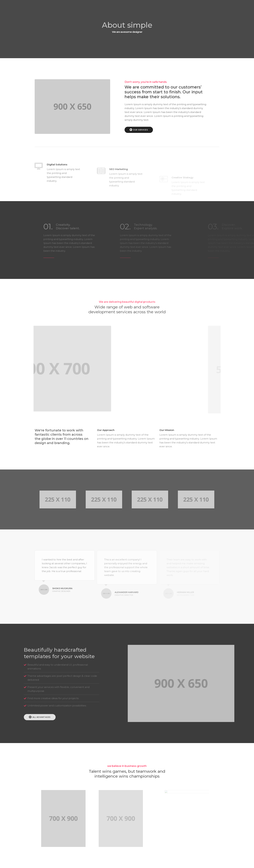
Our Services (148, 130)
